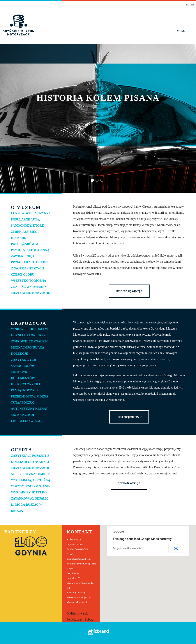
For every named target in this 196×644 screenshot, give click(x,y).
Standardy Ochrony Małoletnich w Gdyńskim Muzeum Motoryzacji (79, 597)
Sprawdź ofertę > (129, 483)
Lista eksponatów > (129, 417)
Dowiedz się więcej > (129, 291)
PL (187, 5)
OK (176, 549)
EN (192, 5)
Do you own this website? (128, 549)
